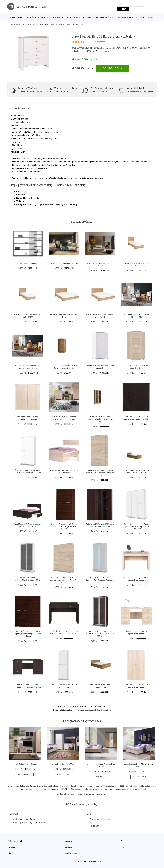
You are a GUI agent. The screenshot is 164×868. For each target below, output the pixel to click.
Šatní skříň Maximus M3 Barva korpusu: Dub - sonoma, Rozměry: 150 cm (64, 580)
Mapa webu (70, 847)
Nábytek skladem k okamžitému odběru (93, 17)
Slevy (11, 853)
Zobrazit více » (102, 51)
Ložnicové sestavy (43, 25)
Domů (12, 17)
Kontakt (124, 847)
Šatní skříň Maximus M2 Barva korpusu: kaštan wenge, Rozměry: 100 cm (64, 526)
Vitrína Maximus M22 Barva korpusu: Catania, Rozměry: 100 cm (100, 419)
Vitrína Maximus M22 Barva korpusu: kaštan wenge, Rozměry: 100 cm (100, 634)
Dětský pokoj (146, 17)
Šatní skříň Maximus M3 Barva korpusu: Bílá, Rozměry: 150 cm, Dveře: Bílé (136, 526)
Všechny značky (16, 841)
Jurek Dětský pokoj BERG (63, 764)
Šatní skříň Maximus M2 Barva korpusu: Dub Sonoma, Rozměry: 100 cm (100, 473)
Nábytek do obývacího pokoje (33, 17)
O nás (124, 841)
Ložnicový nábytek (60, 17)
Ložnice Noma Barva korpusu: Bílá (64, 263)
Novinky (12, 847)
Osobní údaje (71, 853)
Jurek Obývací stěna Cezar (25, 764)
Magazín (69, 841)
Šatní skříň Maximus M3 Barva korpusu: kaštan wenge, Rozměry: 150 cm (28, 634)
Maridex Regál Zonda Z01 (28, 263)
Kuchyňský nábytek (126, 17)
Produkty (18, 25)
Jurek (145, 48)
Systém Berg (106, 710)
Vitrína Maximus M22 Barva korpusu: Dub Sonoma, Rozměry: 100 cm (100, 580)
